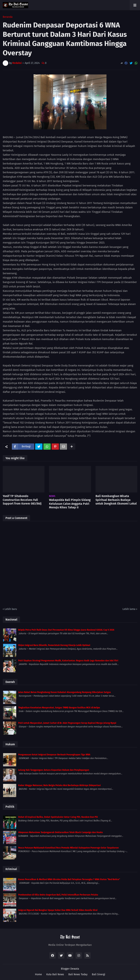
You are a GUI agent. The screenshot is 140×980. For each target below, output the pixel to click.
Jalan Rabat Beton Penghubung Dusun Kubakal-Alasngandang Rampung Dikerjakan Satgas (65, 692)
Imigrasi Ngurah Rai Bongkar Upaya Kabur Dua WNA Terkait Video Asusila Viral (58, 910)
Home (38, 974)
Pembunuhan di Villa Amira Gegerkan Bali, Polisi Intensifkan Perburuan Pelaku (58, 895)
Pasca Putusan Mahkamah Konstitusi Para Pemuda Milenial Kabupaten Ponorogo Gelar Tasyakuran (68, 848)
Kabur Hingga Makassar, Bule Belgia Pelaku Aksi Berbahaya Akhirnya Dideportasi (59, 785)
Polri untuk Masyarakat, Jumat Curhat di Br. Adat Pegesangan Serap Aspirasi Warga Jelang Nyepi (67, 723)
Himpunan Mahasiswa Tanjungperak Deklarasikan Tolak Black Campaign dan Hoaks (61, 832)
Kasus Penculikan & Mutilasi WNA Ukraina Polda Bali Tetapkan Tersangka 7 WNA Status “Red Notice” (69, 879)
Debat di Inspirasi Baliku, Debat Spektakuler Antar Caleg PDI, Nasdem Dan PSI (58, 817)
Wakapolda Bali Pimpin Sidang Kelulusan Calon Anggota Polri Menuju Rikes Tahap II (70, 504)
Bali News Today (78, 974)
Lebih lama (129, 609)
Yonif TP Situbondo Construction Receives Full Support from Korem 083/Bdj (22, 500)
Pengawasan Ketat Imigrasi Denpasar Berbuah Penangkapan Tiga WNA (54, 755)
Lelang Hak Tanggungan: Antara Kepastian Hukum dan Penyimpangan (54, 770)
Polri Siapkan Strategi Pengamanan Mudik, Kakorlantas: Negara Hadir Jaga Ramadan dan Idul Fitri (68, 661)
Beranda (8, 17)
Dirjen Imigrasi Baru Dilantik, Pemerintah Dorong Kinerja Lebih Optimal (54, 645)
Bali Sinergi (99, 974)
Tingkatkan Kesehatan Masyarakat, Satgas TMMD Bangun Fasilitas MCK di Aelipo (59, 708)
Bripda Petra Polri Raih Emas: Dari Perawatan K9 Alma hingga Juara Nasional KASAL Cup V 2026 (66, 630)
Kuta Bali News (55, 974)
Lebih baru (11, 609)
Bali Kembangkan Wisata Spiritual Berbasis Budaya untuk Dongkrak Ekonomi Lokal (116, 500)
